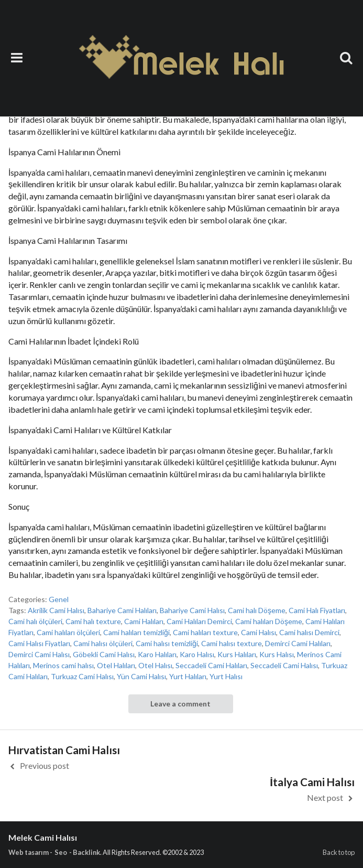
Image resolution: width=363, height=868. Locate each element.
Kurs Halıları (237, 654)
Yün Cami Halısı (141, 676)
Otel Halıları (116, 665)
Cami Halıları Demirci (199, 621)
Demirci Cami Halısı (39, 654)
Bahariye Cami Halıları (122, 610)
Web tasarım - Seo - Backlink (54, 852)
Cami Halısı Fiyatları (39, 643)
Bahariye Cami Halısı (192, 610)
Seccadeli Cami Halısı (284, 665)
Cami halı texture (93, 621)
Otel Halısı (155, 665)
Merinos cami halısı (63, 665)
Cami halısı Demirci (309, 632)
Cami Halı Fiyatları (317, 610)
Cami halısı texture (232, 643)
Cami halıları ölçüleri (68, 632)
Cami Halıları (144, 621)
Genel (59, 599)
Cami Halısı (258, 632)
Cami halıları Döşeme (269, 621)
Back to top (339, 852)
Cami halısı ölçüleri (103, 643)
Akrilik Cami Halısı (56, 610)
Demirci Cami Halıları (298, 643)
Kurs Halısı (277, 654)
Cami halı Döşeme (257, 610)
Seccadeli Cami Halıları (211, 665)
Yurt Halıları (188, 676)
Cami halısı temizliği (167, 643)
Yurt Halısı (226, 676)
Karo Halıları (157, 654)
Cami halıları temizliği (136, 632)
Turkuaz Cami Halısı (82, 676)
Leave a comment (180, 704)
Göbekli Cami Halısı (104, 654)
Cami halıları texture (205, 632)
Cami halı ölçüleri (35, 621)
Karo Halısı (197, 654)
